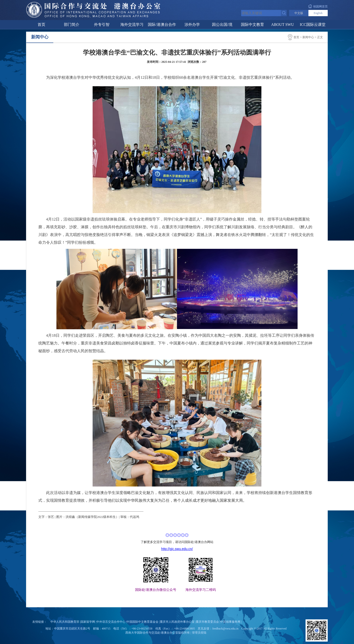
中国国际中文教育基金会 (143, 622)
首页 (41, 25)
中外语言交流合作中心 (111, 622)
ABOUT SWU (282, 25)
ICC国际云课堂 (313, 25)
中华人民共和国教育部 (65, 622)
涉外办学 (192, 25)
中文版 (299, 13)
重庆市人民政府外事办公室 (177, 622)
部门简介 (72, 25)
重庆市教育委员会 (207, 622)
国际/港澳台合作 (162, 25)
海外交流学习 (132, 25)
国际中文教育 (252, 25)
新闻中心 (308, 37)
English (318, 13)
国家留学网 (88, 622)
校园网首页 (320, 7)
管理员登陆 (199, 633)
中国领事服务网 (230, 622)
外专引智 (102, 25)
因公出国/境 (222, 25)
